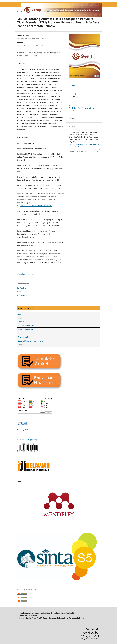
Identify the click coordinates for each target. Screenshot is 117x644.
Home (19, 12)
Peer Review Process (26, 325)
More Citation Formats (78, 151)
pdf (73, 85)
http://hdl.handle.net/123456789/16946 (36, 206)
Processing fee (24, 337)
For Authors (22, 292)
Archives (28, 12)
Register (21, 318)
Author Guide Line (25, 329)
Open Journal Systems (26, 274)
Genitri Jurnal (23, 430)
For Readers (22, 288)
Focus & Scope (24, 322)
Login (20, 314)
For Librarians (22, 295)
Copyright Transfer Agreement (30, 341)
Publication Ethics (25, 333)
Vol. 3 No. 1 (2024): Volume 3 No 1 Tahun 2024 (50, 12)
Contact (21, 345)
